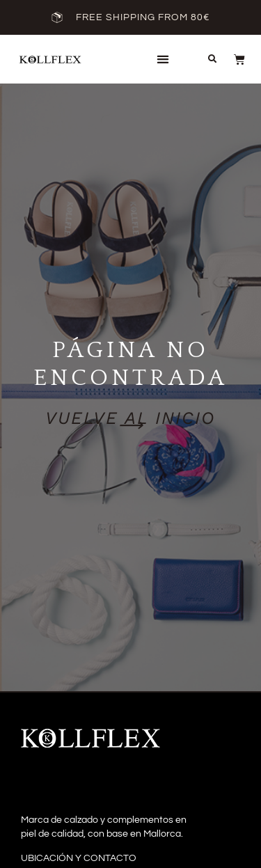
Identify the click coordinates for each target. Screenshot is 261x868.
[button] (163, 60)
